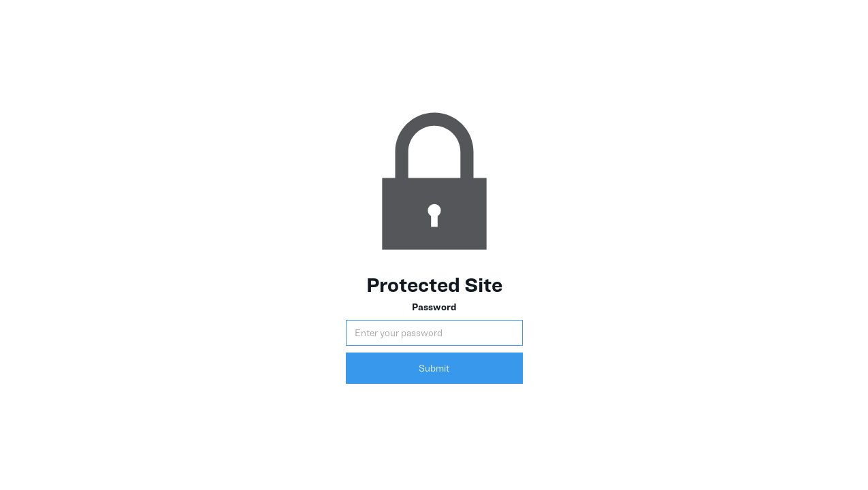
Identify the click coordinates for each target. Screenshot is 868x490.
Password (434, 307)
